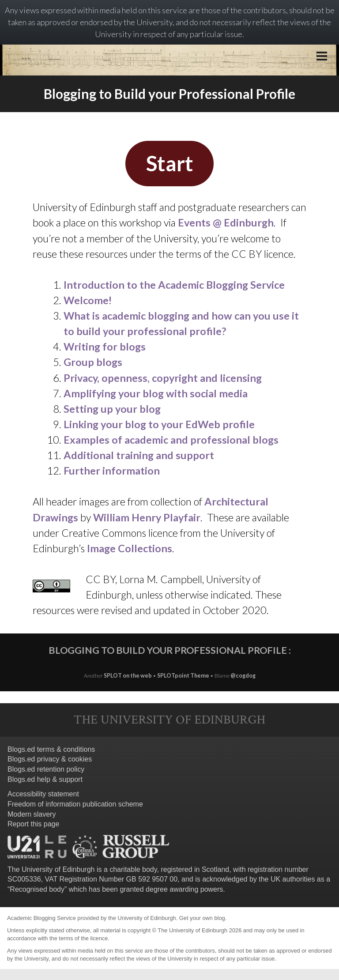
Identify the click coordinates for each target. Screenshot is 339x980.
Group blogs (93, 362)
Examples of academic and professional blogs (171, 440)
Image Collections (130, 548)
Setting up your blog (112, 409)
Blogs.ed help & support (45, 779)
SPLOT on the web (128, 676)
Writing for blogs (105, 347)
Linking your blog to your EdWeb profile (159, 424)
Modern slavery (32, 814)
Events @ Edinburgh (226, 222)
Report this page (33, 824)
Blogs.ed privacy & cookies (50, 759)
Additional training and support (139, 455)
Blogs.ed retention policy (46, 769)
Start (170, 163)
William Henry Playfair (147, 517)
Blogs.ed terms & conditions (51, 749)
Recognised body (37, 889)
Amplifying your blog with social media (156, 393)
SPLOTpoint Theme (184, 676)
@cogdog (243, 676)
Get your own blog (202, 918)
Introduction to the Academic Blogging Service (174, 285)
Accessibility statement (43, 794)
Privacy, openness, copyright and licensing (164, 378)
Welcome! (88, 300)
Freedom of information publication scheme (75, 804)
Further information (112, 471)
